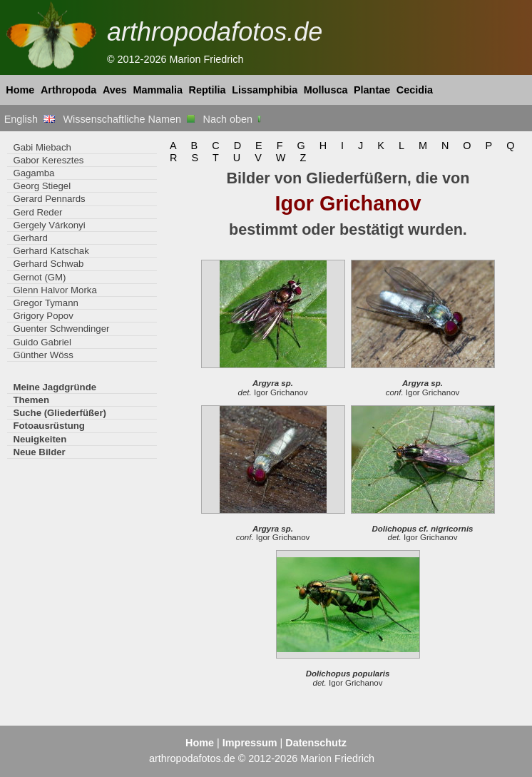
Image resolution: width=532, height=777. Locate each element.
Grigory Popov (43, 316)
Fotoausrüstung (48, 426)
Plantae (372, 90)
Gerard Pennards (49, 199)
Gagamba (34, 173)
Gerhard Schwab (48, 264)
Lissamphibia (265, 90)
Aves (115, 90)
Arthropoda (68, 90)
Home (20, 90)
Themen (31, 400)
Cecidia (415, 90)
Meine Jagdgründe (55, 387)
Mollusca (326, 90)
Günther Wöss (43, 355)
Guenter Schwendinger (61, 329)
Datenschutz (316, 743)
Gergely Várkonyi (49, 225)
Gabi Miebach (42, 147)
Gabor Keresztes (48, 160)
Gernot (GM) (39, 277)
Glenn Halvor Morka (55, 290)
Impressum (250, 743)
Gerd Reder (37, 212)
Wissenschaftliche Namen (129, 119)
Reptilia (208, 90)
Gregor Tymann (46, 303)
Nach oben (234, 119)
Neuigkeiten (40, 439)
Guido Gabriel (42, 342)
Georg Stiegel (42, 186)
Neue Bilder (39, 452)
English (30, 119)
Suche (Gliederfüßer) (60, 413)
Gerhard (30, 238)
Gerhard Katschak (51, 251)
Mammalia (158, 90)
